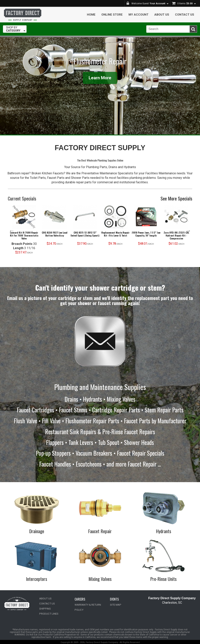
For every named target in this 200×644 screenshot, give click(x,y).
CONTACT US (47, 603)
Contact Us (185, 15)
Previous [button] (12, 231)
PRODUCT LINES (48, 613)
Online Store (112, 15)
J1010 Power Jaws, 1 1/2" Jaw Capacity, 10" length (146, 234)
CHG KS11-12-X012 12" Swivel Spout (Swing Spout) (85, 234)
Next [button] (188, 231)
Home (91, 15)
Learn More (100, 78)
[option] (24, 231)
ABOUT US (45, 598)
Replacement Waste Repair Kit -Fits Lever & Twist (115, 234)
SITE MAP (115, 604)
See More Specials (176, 198)
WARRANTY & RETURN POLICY (92, 604)
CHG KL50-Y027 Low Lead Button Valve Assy (55, 234)
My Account (138, 15)
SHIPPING (45, 608)
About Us (162, 15)
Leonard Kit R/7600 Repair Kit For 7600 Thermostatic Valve (24, 235)
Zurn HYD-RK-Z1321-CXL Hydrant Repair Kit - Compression (176, 235)
